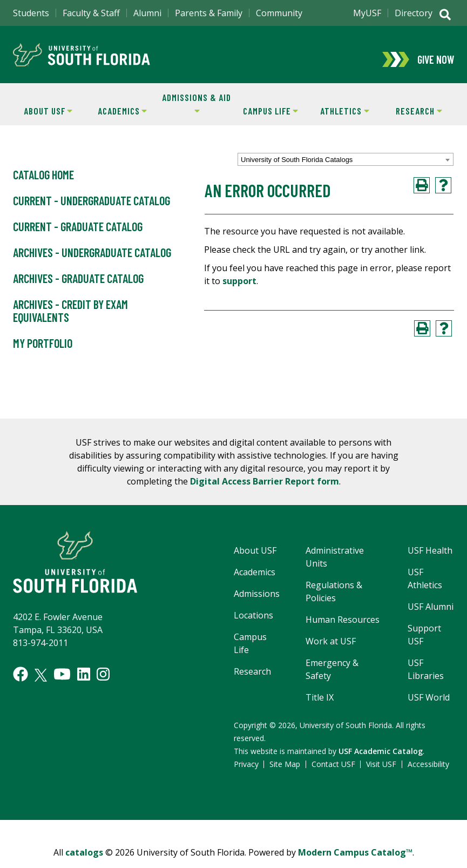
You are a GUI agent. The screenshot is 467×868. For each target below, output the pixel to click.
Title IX (320, 706)
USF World (429, 706)
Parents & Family (209, 13)
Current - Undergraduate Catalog (92, 210)
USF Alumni (431, 616)
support (239, 290)
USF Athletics (425, 588)
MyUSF (367, 13)
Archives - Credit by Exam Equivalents (70, 320)
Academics (116, 119)
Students (31, 13)
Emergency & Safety (332, 678)
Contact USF (333, 773)
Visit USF (381, 773)
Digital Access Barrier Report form (265, 490)
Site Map (285, 773)
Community (279, 13)
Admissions (257, 603)
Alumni (147, 13)
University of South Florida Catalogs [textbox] (297, 169)
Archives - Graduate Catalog (78, 288)
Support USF (424, 644)
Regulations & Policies (334, 601)
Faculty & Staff (91, 13)
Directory (414, 13)
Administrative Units (335, 566)
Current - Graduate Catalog (78, 236)
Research (412, 119)
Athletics (339, 119)
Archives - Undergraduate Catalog (92, 262)
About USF (42, 119)
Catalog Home (43, 184)
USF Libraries (426, 678)
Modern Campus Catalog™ (355, 862)
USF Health (430, 560)
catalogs (84, 862)
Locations (253, 624)
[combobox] (346, 169)
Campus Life (266, 119)
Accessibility (428, 773)
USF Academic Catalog (381, 760)
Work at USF (331, 650)
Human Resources (343, 629)
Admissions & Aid (195, 112)
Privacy (246, 773)
